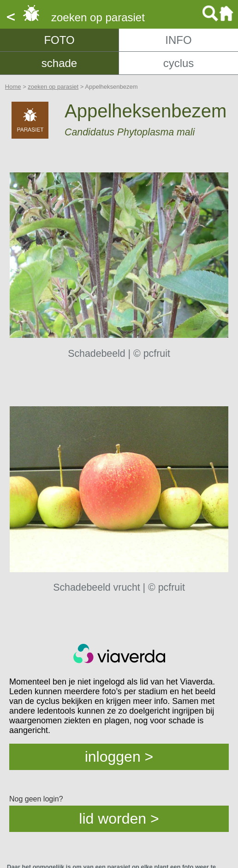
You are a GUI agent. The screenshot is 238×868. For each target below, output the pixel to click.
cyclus (179, 63)
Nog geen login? (36, 799)
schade (59, 63)
